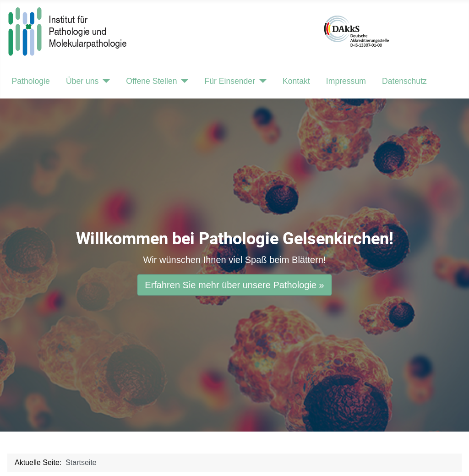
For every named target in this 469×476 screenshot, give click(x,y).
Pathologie (31, 81)
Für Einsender (230, 81)
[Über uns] (104, 81)
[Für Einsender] (261, 81)
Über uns (82, 81)
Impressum (346, 81)
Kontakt (296, 81)
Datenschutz (404, 81)
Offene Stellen (151, 81)
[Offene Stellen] (183, 81)
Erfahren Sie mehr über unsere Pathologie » (234, 285)
